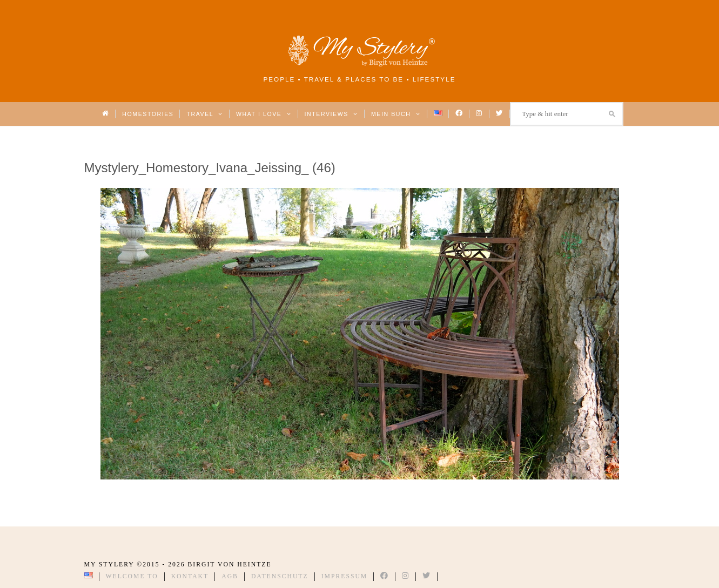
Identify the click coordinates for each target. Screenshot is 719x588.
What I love (264, 114)
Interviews (331, 114)
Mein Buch (396, 114)
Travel (204, 114)
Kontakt (190, 576)
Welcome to (132, 576)
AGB (230, 576)
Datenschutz (280, 576)
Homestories (148, 114)
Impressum (345, 576)
